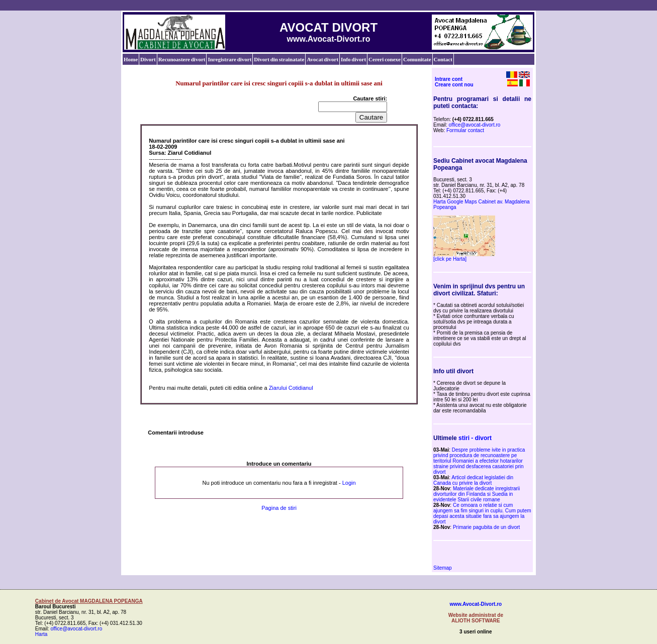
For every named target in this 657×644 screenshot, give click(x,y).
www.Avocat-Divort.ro (476, 604)
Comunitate (417, 59)
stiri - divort (475, 438)
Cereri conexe (385, 59)
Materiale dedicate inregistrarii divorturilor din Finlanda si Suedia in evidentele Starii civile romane (477, 494)
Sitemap (443, 568)
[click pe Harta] (450, 259)
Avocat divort (322, 59)
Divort (148, 59)
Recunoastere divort (182, 59)
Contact (443, 59)
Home (131, 59)
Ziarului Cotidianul (291, 388)
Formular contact (465, 130)
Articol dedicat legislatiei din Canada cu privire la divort (473, 480)
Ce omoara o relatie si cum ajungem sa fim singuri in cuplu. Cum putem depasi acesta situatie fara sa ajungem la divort (482, 513)
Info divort (353, 59)
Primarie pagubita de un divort (486, 527)
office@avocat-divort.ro (475, 125)
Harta (41, 634)
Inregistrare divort (229, 59)
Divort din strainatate (279, 59)
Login (349, 483)
